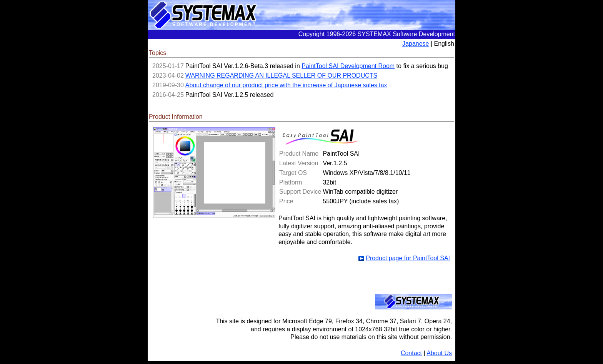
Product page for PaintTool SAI (408, 258)
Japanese (416, 44)
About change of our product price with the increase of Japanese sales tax (286, 85)
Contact (411, 353)
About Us (439, 353)
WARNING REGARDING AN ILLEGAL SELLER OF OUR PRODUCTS (281, 76)
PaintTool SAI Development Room (348, 66)
